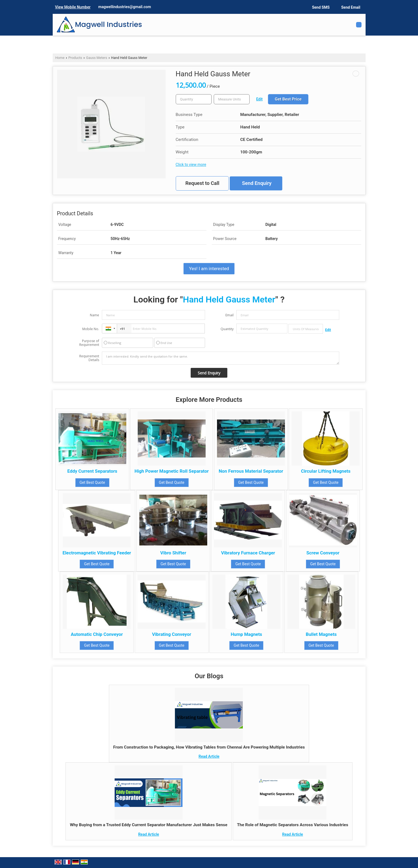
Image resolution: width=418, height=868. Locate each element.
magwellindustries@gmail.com (125, 7)
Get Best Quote (92, 482)
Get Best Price (288, 99)
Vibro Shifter (173, 553)
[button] (73, 7)
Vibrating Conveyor (172, 634)
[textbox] (232, 99)
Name (95, 315)
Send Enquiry (257, 183)
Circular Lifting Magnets (326, 471)
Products (75, 58)
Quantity (227, 329)
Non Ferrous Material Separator (251, 471)
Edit (259, 99)
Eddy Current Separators (92, 471)
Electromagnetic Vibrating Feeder (97, 553)
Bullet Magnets (321, 634)
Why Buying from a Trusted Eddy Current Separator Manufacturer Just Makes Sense (149, 825)
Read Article (209, 756)
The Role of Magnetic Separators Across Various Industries (293, 825)
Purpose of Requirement (89, 343)
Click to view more (191, 165)
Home (60, 58)
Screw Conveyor (323, 553)
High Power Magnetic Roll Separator (172, 471)
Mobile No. (91, 329)
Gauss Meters (97, 58)
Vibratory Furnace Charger (248, 553)
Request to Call (202, 183)
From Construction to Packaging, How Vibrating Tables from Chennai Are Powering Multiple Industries (209, 747)
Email (230, 315)
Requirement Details (89, 358)
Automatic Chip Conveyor (97, 634)
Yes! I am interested (209, 269)
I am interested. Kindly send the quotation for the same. (221, 358)
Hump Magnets (246, 634)
